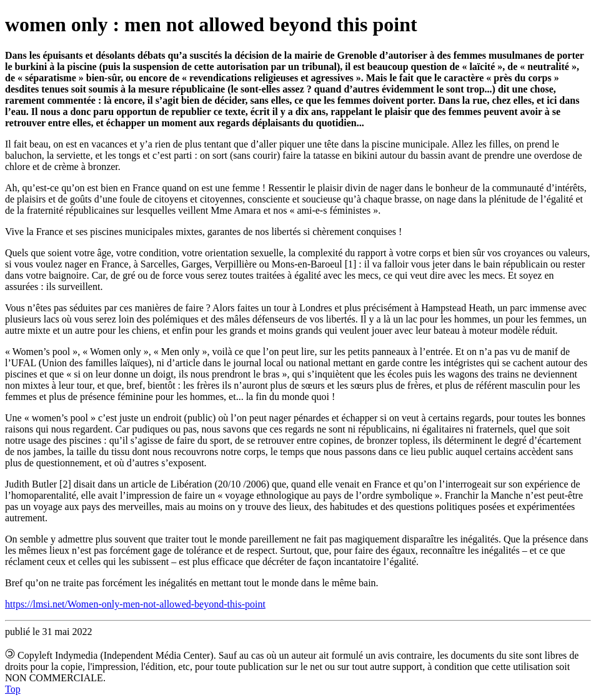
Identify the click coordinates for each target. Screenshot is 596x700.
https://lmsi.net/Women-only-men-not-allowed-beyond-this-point (135, 604)
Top (13, 689)
